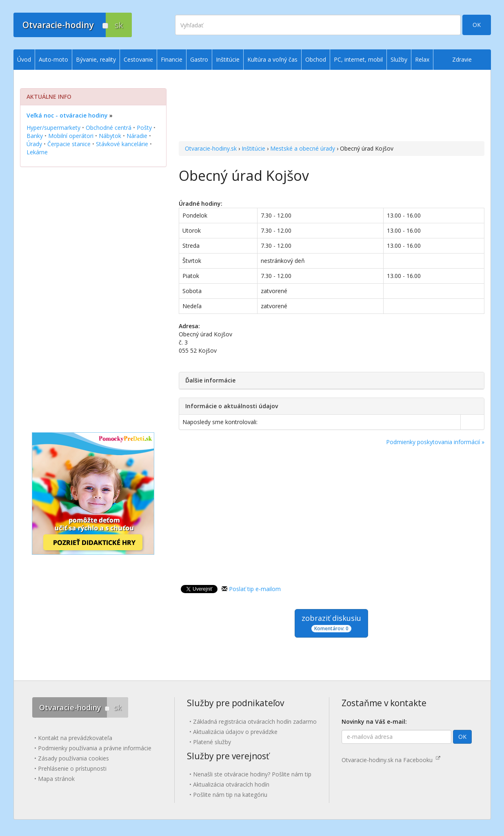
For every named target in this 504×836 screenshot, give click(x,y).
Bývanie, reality (96, 59)
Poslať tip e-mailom (255, 589)
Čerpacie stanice (69, 144)
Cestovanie (138, 59)
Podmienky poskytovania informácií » (435, 442)
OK (477, 25)
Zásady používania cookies (73, 758)
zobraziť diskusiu (331, 623)
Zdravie (462, 59)
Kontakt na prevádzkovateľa (75, 738)
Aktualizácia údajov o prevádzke (235, 732)
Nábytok (110, 136)
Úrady (34, 144)
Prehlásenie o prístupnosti (72, 768)
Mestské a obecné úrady (303, 148)
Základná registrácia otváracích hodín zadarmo (255, 721)
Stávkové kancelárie (122, 144)
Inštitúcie (253, 148)
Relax (422, 59)
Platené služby (212, 742)
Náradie (137, 136)
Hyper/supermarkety (53, 128)
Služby (399, 59)
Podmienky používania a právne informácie (95, 748)
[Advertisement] (332, 107)
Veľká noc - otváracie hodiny (67, 115)
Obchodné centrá (109, 128)
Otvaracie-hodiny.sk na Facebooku (391, 760)
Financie (172, 59)
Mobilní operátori (71, 136)
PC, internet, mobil (358, 59)
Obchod (316, 59)
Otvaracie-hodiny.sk (211, 148)
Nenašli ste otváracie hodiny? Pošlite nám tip (252, 774)
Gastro (199, 59)
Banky (35, 136)
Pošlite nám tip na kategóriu (230, 795)
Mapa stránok (56, 779)
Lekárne (37, 152)
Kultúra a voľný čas (272, 59)
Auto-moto (53, 59)
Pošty (144, 128)
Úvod (24, 59)
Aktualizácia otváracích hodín (231, 784)
